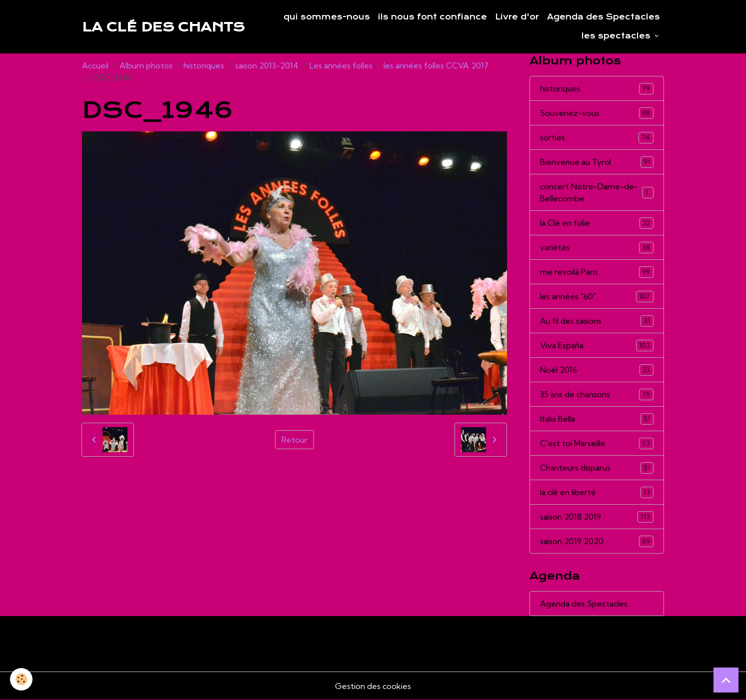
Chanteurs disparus (596, 468)
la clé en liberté (596, 492)
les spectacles (617, 36)
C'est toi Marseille (596, 443)
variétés (596, 248)
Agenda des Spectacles (603, 17)
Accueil (95, 65)
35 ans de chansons (596, 394)
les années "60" (596, 297)
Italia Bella (596, 419)
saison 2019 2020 (596, 541)
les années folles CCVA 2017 (436, 65)
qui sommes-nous (327, 17)
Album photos (146, 65)
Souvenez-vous (596, 113)
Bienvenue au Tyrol (596, 162)
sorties (596, 138)
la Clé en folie (596, 223)
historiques (204, 65)
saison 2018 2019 (596, 517)
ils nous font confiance (432, 17)
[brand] (163, 27)
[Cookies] (21, 679)
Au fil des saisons (596, 321)
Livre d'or (517, 17)
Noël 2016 (596, 370)
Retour (294, 440)
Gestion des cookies (373, 686)
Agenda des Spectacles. (584, 604)
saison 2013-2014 (267, 65)
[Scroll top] (726, 680)
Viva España (596, 346)
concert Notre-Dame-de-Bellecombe (596, 192)
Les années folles (341, 65)
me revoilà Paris (596, 272)
